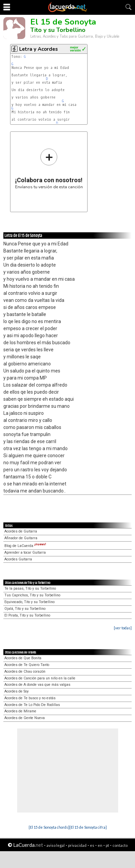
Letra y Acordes (39, 49)
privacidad (77, 845)
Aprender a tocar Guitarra (25, 553)
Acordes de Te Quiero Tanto (27, 665)
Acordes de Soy (16, 691)
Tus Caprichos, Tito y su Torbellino (32, 595)
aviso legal (56, 845)
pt (107, 845)
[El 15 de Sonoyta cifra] (88, 827)
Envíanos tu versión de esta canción (49, 169)
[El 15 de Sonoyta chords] (49, 827)
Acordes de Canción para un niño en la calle (40, 678)
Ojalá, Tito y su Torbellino (25, 609)
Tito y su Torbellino (58, 30)
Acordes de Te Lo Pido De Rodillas (32, 705)
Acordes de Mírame (20, 711)
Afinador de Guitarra (21, 538)
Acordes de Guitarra (21, 531)
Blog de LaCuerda (25, 546)
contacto (120, 845)
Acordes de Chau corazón (25, 672)
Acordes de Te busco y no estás (30, 698)
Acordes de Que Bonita (23, 658)
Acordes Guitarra (18, 559)
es (92, 845)
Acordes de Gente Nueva (25, 718)
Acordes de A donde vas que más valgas (37, 685)
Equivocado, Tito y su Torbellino (29, 602)
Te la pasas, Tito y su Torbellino (30, 588)
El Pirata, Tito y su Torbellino (27, 615)
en (100, 845)
